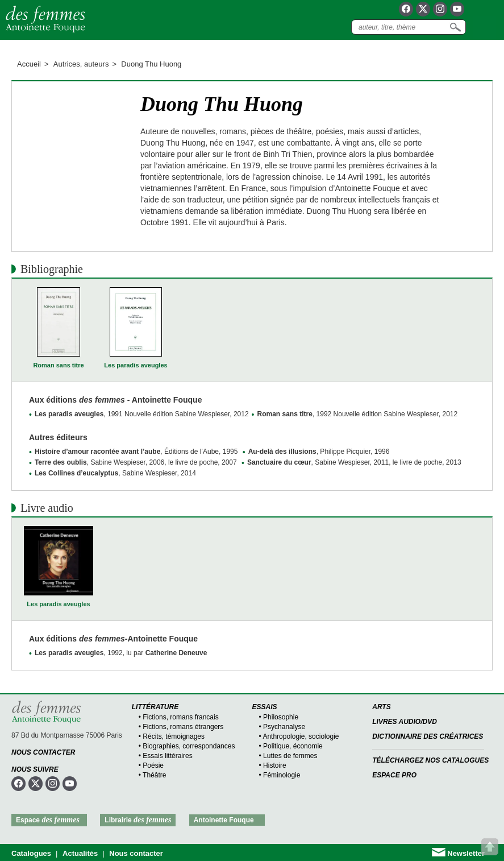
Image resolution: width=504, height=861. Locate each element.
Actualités (80, 853)
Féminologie (282, 775)
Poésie (153, 765)
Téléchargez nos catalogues (430, 760)
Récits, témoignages (174, 736)
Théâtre (154, 775)
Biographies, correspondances (189, 746)
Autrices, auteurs (81, 64)
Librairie (138, 820)
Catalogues (31, 853)
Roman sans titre (58, 365)
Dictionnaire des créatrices (428, 736)
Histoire (275, 765)
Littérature (155, 707)
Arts (381, 707)
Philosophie (281, 717)
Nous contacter (43, 752)
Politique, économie (293, 746)
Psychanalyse (284, 727)
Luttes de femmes (290, 756)
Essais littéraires (167, 756)
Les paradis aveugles (136, 365)
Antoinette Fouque (224, 820)
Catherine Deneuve (176, 653)
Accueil (29, 64)
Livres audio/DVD (405, 722)
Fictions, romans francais (180, 717)
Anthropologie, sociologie (301, 736)
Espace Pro (394, 775)
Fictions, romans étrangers (183, 727)
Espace (48, 820)
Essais (265, 707)
